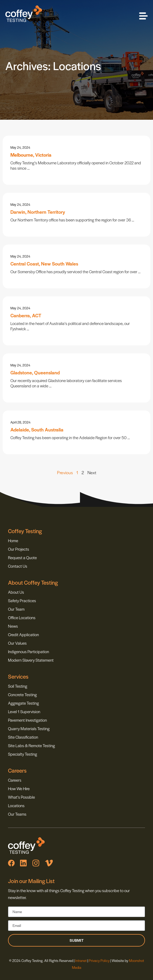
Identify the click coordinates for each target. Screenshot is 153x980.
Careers (15, 780)
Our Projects (19, 549)
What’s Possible (21, 797)
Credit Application (23, 634)
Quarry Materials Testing (29, 728)
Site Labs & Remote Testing (31, 745)
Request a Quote (22, 557)
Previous (65, 472)
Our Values (17, 643)
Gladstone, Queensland (35, 372)
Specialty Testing (23, 754)
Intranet (81, 960)
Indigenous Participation (29, 651)
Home (13, 540)
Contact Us (18, 566)
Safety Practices (22, 600)
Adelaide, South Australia (37, 429)
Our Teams (17, 814)
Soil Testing (18, 686)
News (13, 626)
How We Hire (19, 788)
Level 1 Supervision (24, 711)
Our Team (16, 609)
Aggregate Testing (23, 703)
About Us (16, 592)
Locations (16, 805)
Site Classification (23, 737)
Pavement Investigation (27, 720)
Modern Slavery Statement (31, 660)
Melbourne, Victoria (31, 155)
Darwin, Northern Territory (38, 212)
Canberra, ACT (26, 315)
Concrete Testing (22, 694)
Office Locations (22, 617)
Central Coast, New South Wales (44, 264)
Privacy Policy (99, 960)
